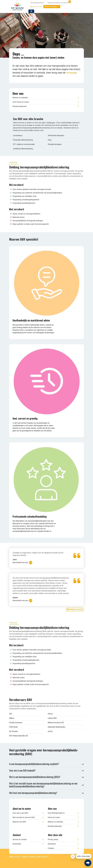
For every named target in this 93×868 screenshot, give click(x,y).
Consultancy (18, 135)
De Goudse (13, 731)
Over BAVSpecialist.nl (37, 3)
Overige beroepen (55, 144)
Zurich (50, 731)
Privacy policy (53, 839)
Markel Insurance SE (56, 723)
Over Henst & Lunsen (21, 102)
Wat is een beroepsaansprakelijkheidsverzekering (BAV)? (35, 777)
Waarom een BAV (19, 822)
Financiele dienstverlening (23, 140)
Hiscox (50, 714)
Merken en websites (20, 98)
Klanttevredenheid (19, 106)
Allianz (12, 718)
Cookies (51, 848)
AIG (11, 714)
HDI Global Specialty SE (18, 736)
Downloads (17, 844)
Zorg (50, 140)
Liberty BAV (52, 718)
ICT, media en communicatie (24, 144)
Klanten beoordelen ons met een (58, 3)
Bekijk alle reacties (75, 609)
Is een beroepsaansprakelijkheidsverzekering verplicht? (34, 764)
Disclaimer (52, 844)
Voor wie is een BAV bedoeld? (22, 770)
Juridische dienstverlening (23, 149)
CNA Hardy (13, 727)
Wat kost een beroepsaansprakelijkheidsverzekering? (33, 793)
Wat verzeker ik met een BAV (24, 817)
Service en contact (20, 839)
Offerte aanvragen (52, 7)
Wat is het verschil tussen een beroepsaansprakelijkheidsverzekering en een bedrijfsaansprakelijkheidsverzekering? (43, 785)
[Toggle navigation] (31, 11)
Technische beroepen (56, 135)
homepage (71, 73)
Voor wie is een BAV (20, 813)
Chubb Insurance (16, 723)
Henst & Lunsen (54, 817)
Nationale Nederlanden (57, 727)
